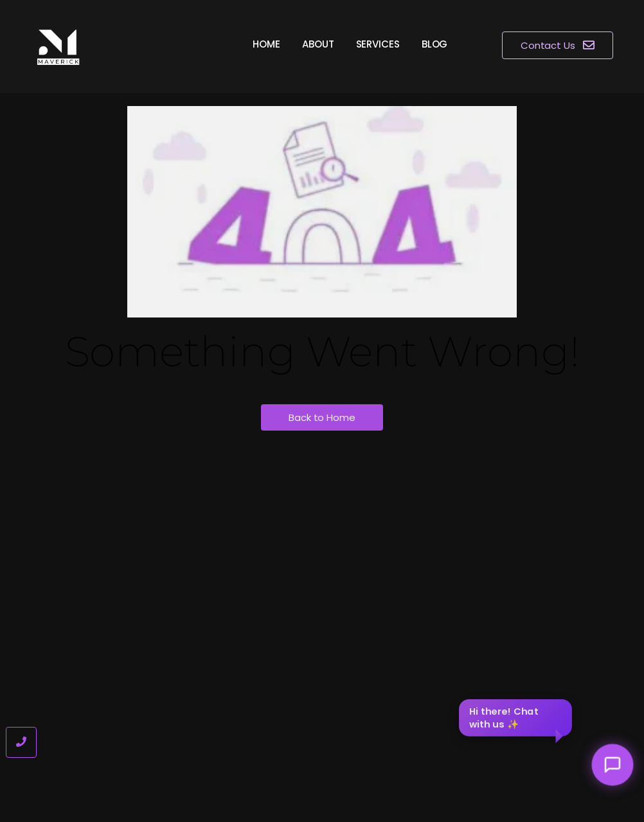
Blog (435, 44)
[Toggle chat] (613, 765)
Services (378, 44)
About (318, 44)
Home (266, 44)
